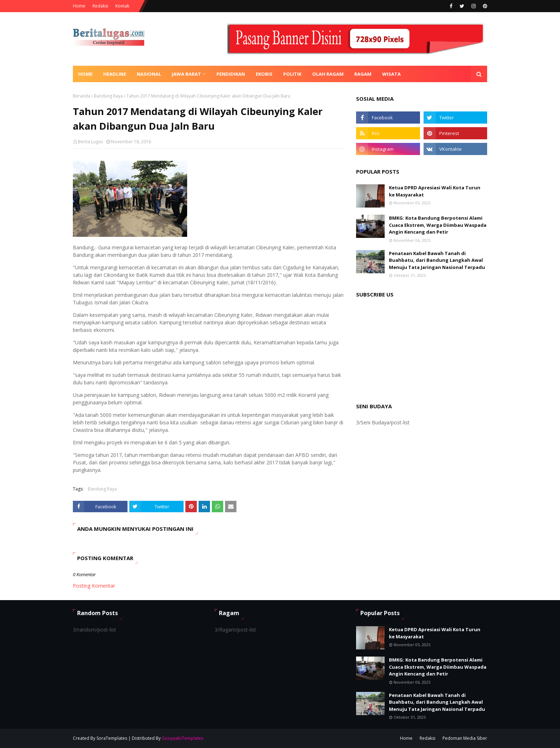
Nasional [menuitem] (149, 74)
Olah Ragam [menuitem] (328, 74)
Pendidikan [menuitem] (231, 74)
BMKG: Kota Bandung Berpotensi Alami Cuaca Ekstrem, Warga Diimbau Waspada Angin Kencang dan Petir (438, 225)
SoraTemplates (112, 738)
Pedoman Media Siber (465, 738)
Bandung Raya (108, 96)
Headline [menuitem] (115, 74)
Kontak (122, 6)
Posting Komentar (94, 586)
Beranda (82, 96)
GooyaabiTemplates (182, 738)
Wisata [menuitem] (391, 74)
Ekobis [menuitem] (264, 74)
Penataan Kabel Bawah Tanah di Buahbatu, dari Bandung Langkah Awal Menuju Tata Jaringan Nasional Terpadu (437, 260)
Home (79, 6)
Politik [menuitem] (292, 74)
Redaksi (100, 6)
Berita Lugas (90, 142)
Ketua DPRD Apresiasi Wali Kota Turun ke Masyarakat (435, 191)
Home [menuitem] (85, 74)
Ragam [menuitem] (363, 74)
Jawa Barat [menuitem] (186, 74)
